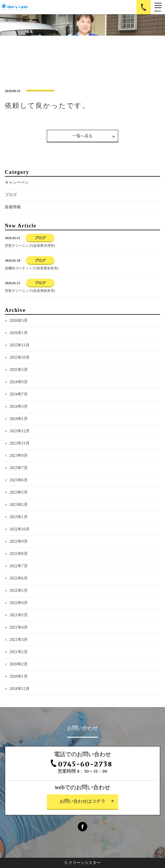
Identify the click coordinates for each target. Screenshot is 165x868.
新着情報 (13, 207)
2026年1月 (19, 333)
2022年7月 (19, 566)
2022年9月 (19, 541)
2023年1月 (19, 517)
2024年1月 (19, 419)
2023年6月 (19, 480)
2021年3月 (19, 640)
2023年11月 (20, 443)
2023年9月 (19, 456)
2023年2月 (19, 505)
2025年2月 (19, 370)
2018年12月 (20, 689)
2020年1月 (19, 676)
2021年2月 (19, 652)
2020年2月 (19, 664)
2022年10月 (20, 529)
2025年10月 (20, 357)
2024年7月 (19, 394)
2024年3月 (19, 406)
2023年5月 (19, 492)
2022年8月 (19, 554)
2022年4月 (19, 603)
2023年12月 (20, 431)
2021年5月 (19, 615)
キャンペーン (17, 182)
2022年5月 (19, 591)
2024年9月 (19, 382)
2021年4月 (19, 627)
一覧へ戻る (82, 136)
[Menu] (158, 7)
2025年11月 (20, 345)
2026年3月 (19, 321)
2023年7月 (19, 468)
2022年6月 (19, 578)
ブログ (11, 195)
